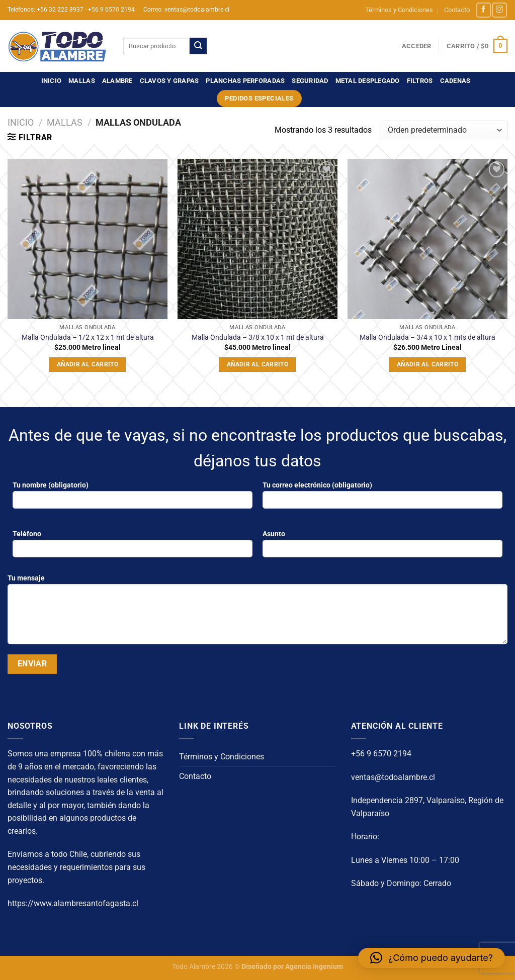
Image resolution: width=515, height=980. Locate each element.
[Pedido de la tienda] (445, 130)
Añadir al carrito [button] (88, 364)
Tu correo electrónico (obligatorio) (382, 498)
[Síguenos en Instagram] (499, 10)
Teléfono (133, 547)
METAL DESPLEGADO (368, 81)
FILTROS (420, 81)
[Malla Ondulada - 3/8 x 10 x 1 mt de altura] (257, 239)
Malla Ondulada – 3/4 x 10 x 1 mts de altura (427, 337)
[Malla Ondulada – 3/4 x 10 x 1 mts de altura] (427, 239)
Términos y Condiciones (399, 10)
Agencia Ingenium (314, 967)
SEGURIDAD (310, 81)
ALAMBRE (117, 81)
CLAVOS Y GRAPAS (169, 81)
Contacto (457, 10)
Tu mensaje (257, 613)
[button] (432, 958)
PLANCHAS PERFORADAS (245, 81)
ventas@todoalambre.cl (393, 777)
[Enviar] (198, 46)
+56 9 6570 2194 (381, 754)
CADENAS (455, 81)
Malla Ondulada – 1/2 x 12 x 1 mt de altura (88, 337)
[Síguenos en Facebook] (484, 10)
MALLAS (82, 81)
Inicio (52, 81)
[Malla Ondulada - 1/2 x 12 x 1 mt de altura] (88, 239)
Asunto (382, 547)
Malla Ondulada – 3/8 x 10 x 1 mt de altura (258, 337)
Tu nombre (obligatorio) (133, 498)
